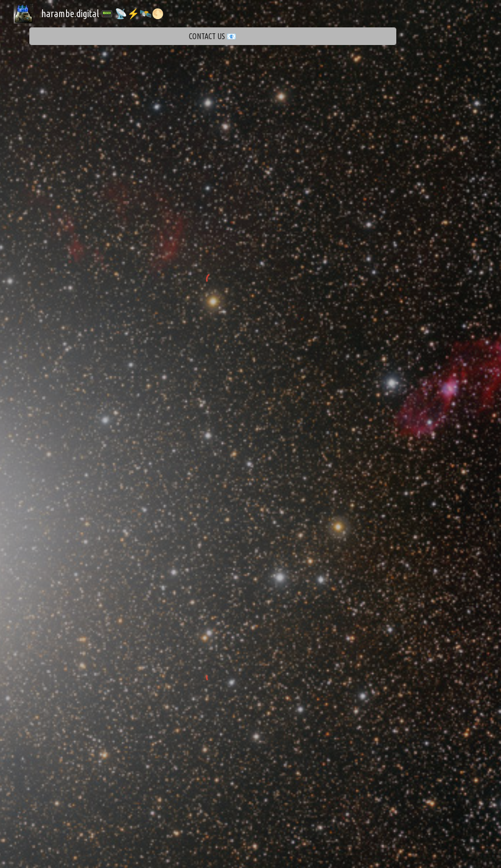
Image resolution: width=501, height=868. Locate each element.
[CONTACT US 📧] (213, 36)
